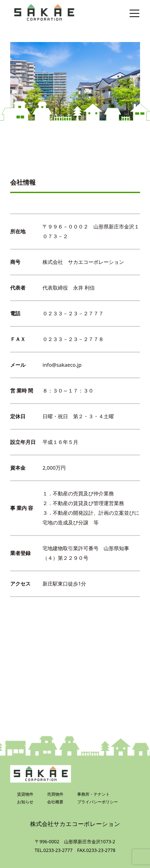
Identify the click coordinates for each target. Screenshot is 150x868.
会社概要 (55, 802)
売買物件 (55, 794)
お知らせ (25, 802)
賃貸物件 (25, 794)
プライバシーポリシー (98, 802)
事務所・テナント (93, 794)
